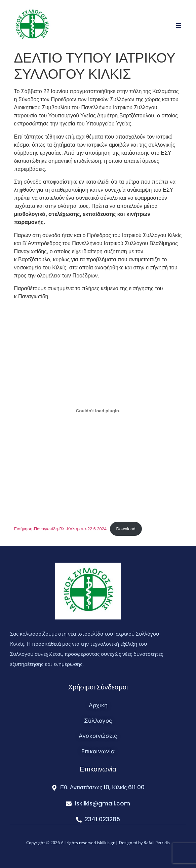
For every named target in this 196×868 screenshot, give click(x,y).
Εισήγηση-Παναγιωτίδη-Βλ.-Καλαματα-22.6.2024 (60, 529)
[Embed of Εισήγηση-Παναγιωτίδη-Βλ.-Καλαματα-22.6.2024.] (98, 411)
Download (126, 529)
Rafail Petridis (157, 843)
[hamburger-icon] (178, 26)
